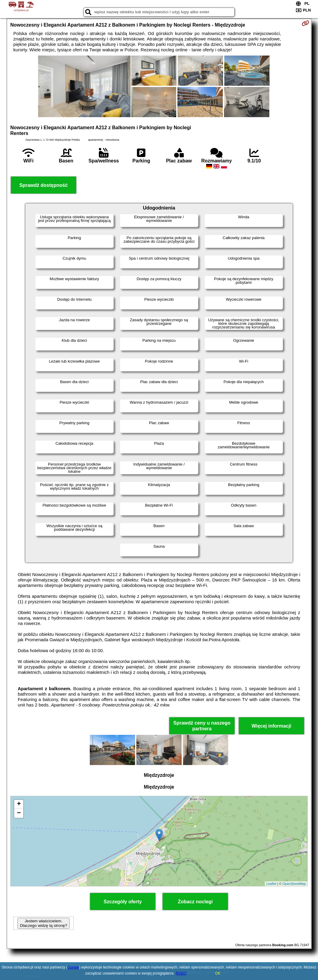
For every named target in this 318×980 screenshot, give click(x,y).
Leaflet (271, 884)
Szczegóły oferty (123, 902)
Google (73, 967)
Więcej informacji (271, 726)
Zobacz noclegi (195, 902)
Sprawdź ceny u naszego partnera (202, 726)
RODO (181, 973)
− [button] (19, 813)
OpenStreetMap (294, 884)
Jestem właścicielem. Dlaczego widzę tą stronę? (44, 923)
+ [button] (19, 804)
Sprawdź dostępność (44, 185)
